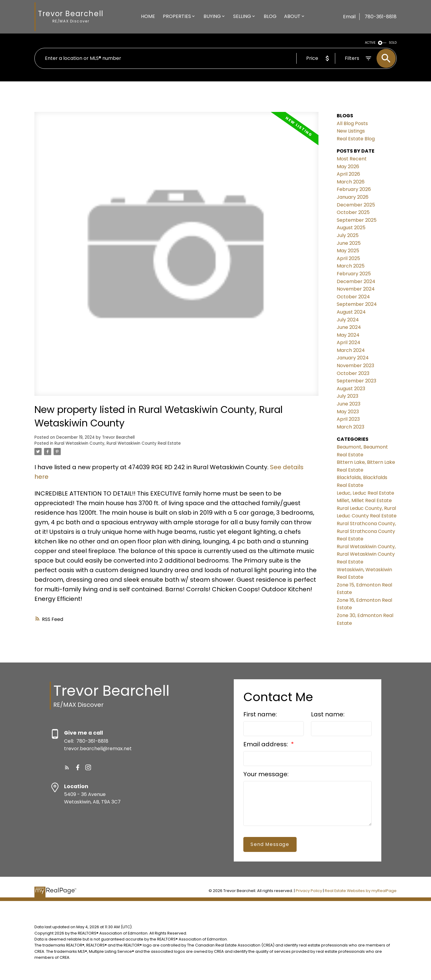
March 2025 (351, 266)
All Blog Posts (352, 123)
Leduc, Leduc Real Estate (365, 493)
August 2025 (351, 228)
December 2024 (356, 281)
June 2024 (349, 327)
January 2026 (353, 197)
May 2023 (348, 412)
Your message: (266, 774)
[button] (67, 767)
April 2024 (349, 342)
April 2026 (348, 174)
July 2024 (348, 320)
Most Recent (352, 159)
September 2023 (356, 381)
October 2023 (353, 373)
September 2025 (357, 220)
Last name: (328, 714)
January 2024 (353, 358)
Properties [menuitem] (177, 16)
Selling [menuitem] (242, 16)
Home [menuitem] (148, 16)
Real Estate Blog (356, 139)
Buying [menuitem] (212, 16)
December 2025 (356, 205)
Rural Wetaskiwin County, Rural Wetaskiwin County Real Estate (118, 443)
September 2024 (357, 304)
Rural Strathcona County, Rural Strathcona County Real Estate (366, 531)
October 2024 (353, 297)
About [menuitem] (292, 16)
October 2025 (353, 212)
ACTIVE (370, 43)
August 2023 (351, 389)
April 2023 (348, 419)
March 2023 (350, 427)
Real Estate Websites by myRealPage (361, 891)
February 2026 (354, 189)
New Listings (351, 131)
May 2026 (348, 167)
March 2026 (351, 182)
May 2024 (348, 335)
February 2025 (354, 274)
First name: (260, 714)
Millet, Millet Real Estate (364, 500)
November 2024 (356, 289)
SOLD (393, 43)
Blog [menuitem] (270, 16)
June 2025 (349, 243)
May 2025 (348, 251)
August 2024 (351, 312)
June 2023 (349, 404)
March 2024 (351, 350)
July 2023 (347, 396)
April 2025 (348, 258)
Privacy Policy (309, 891)
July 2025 (348, 235)
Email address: (266, 744)
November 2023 (355, 366)
